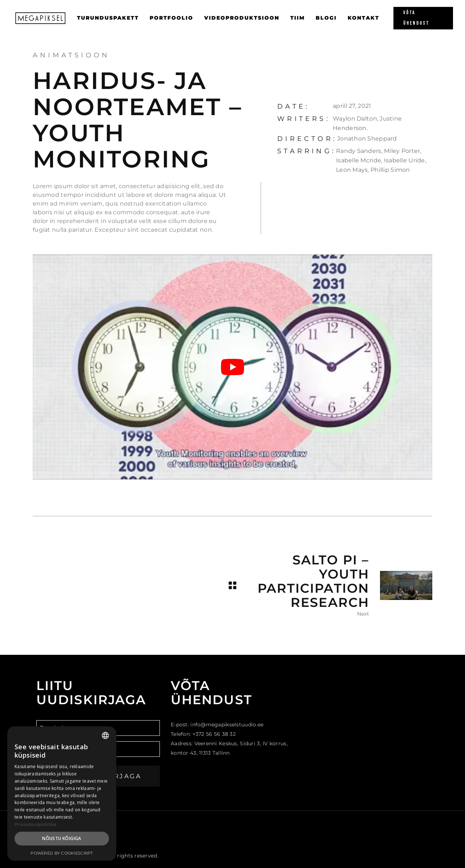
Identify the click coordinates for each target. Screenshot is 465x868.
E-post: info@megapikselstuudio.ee (217, 725)
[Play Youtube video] (232, 367)
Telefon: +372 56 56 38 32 (203, 734)
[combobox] (105, 735)
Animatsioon (71, 55)
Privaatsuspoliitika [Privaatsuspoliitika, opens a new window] (36, 824)
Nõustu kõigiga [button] (62, 838)
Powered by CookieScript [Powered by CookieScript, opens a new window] (62, 853)
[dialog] (62, 794)
